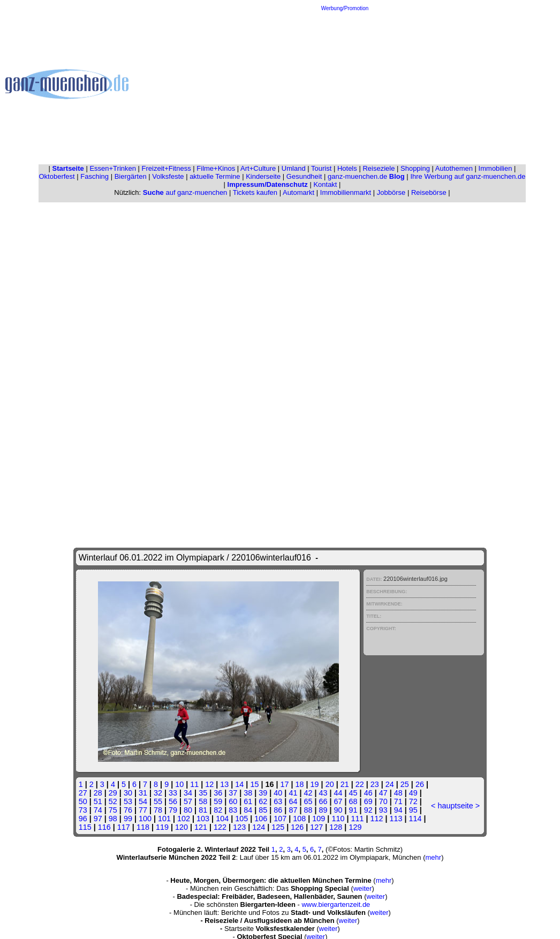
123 (239, 827)
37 (233, 793)
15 (254, 784)
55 (158, 801)
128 (336, 827)
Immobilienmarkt (346, 192)
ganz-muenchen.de (366, 176)
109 (319, 819)
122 (220, 827)
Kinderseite (263, 176)
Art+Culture (258, 168)
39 (263, 793)
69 (368, 801)
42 (308, 793)
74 (98, 810)
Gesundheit (304, 176)
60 (233, 801)
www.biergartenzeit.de (336, 904)
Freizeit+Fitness (167, 168)
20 (330, 784)
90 (338, 810)
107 (280, 819)
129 (355, 827)
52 (113, 801)
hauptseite (455, 806)
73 (83, 810)
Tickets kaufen (255, 192)
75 (113, 810)
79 (173, 810)
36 (218, 793)
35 (203, 793)
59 (218, 801)
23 (375, 784)
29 (113, 793)
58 (203, 801)
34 (188, 793)
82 (218, 810)
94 (398, 810)
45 (353, 793)
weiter (363, 888)
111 (357, 819)
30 (128, 793)
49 (413, 793)
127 (316, 827)
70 (383, 801)
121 (201, 827)
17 (284, 784)
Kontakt (325, 184)
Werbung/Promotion (345, 8)
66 (323, 801)
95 (413, 810)
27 (83, 793)
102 (184, 819)
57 (188, 801)
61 (248, 801)
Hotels (347, 168)
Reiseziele (379, 168)
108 (299, 819)
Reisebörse (429, 192)
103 (203, 819)
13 (224, 784)
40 (278, 793)
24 (390, 784)
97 (98, 819)
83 (233, 810)
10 (179, 784)
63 (278, 801)
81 (203, 810)
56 (173, 801)
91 (353, 810)
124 (259, 827)
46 (368, 793)
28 (98, 793)
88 (308, 810)
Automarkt (298, 192)
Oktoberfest (57, 176)
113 (396, 819)
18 (300, 784)
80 (188, 810)
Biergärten (131, 176)
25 (405, 784)
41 (293, 793)
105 (241, 819)
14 (239, 784)
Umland (294, 168)
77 (143, 810)
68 (353, 801)
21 (345, 784)
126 (297, 827)
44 (338, 793)
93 (383, 810)
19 (315, 784)
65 (308, 801)
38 (248, 793)
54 (143, 801)
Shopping (415, 168)
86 (278, 810)
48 (398, 793)
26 (420, 784)
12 (209, 784)
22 (360, 784)
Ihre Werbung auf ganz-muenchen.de (468, 176)
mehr (434, 857)
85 (263, 810)
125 (278, 827)
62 (263, 801)
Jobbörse (391, 192)
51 (98, 801)
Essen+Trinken (113, 168)
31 (143, 793)
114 (415, 819)
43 (323, 793)
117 (124, 827)
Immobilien (495, 168)
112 (377, 819)
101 (164, 819)
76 (128, 810)
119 (162, 827)
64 (293, 801)
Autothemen (454, 168)
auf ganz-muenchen (185, 192)
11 (194, 784)
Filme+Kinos (216, 168)
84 (248, 810)
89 (323, 810)
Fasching (94, 176)
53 (128, 801)
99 (128, 819)
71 (398, 801)
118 (143, 827)
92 (368, 810)
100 (145, 819)
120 (181, 827)
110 (338, 819)
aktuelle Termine (215, 176)
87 (293, 810)
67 (338, 801)
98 (113, 819)
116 (104, 827)
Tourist (321, 168)
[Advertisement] (345, 86)
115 (85, 827)
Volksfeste (168, 176)
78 (158, 810)
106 (261, 819)
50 (83, 801)
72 (413, 801)
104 (222, 819)
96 (83, 819)
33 (173, 793)
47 (383, 793)
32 (158, 793)
